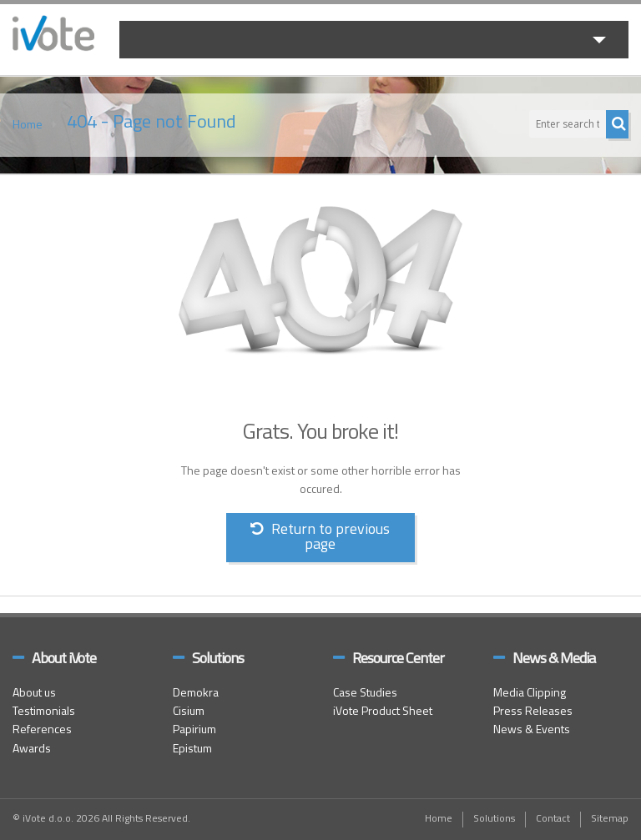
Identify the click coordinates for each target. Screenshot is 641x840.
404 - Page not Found (151, 123)
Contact (553, 819)
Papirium (194, 730)
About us (34, 694)
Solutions (494, 819)
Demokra (196, 694)
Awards (32, 749)
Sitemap (610, 819)
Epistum (192, 749)
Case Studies (365, 694)
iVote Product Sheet (383, 712)
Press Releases (533, 712)
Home (28, 126)
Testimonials (44, 712)
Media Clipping (530, 694)
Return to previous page (320, 537)
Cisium (189, 712)
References (42, 730)
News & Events (532, 730)
